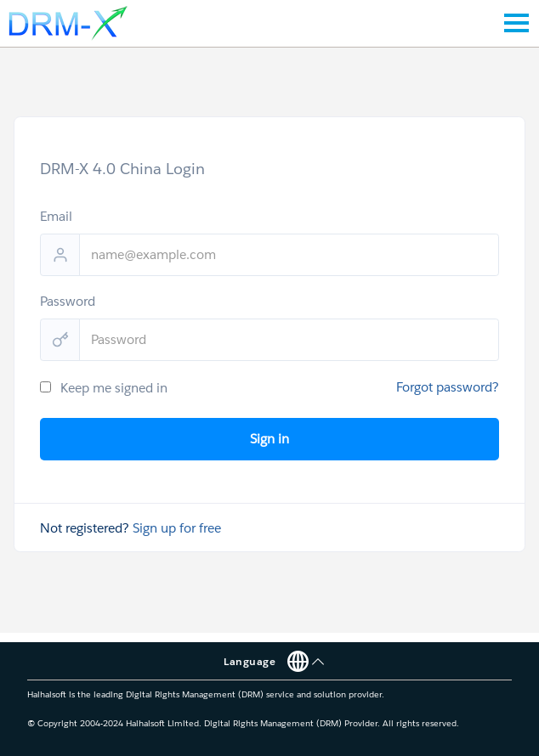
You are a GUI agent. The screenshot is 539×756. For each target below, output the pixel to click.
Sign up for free (177, 528)
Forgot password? (448, 387)
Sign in (269, 439)
